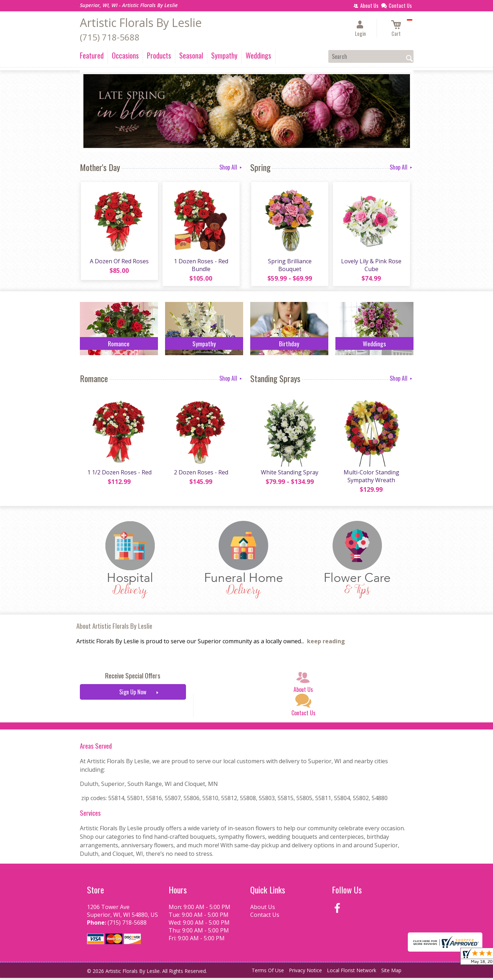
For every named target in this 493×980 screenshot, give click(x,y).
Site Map (391, 973)
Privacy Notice (305, 973)
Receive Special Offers (133, 678)
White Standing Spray (289, 474)
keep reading (326, 644)
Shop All (231, 167)
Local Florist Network (352, 973)
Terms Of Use (268, 973)
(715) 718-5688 (110, 37)
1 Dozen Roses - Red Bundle (200, 266)
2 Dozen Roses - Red (200, 474)
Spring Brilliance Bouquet (289, 266)
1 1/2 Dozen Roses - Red (119, 474)
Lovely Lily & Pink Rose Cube (371, 266)
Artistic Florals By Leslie (141, 23)
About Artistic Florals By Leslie (114, 628)
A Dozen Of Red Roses (119, 262)
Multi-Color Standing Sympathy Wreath (371, 478)
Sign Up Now (133, 694)
